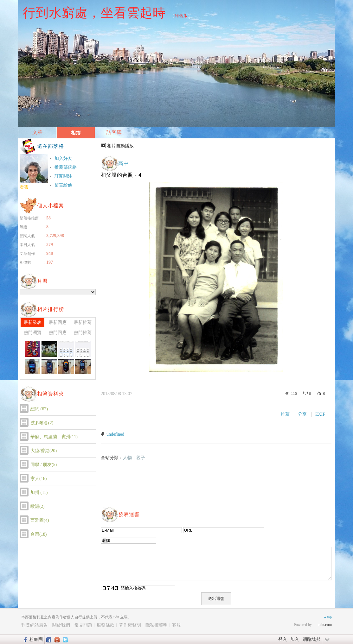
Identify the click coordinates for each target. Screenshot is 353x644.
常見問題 (83, 625)
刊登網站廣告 (35, 625)
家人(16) (39, 479)
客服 (176, 625)
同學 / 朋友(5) (44, 465)
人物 (127, 458)
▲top (327, 617)
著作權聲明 (130, 625)
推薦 (285, 414)
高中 (124, 163)
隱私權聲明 (157, 625)
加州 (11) (39, 492)
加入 (295, 639)
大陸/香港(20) (44, 451)
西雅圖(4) (40, 520)
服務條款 (106, 625)
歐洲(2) (37, 506)
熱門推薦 (83, 333)
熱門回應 (58, 333)
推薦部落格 (66, 167)
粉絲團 (36, 639)
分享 (302, 414)
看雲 (24, 187)
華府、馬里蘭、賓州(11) (54, 437)
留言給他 (63, 185)
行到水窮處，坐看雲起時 (94, 13)
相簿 (76, 133)
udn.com (325, 625)
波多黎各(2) (42, 423)
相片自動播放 (120, 146)
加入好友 (63, 158)
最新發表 (33, 322)
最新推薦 (83, 322)
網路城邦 (311, 639)
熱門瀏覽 (33, 333)
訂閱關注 (63, 176)
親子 (141, 458)
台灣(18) (39, 534)
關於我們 (61, 625)
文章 (37, 132)
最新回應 (58, 322)
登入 (283, 639)
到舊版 (181, 16)
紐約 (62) (39, 409)
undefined (115, 434)
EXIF (320, 414)
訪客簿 (114, 132)
